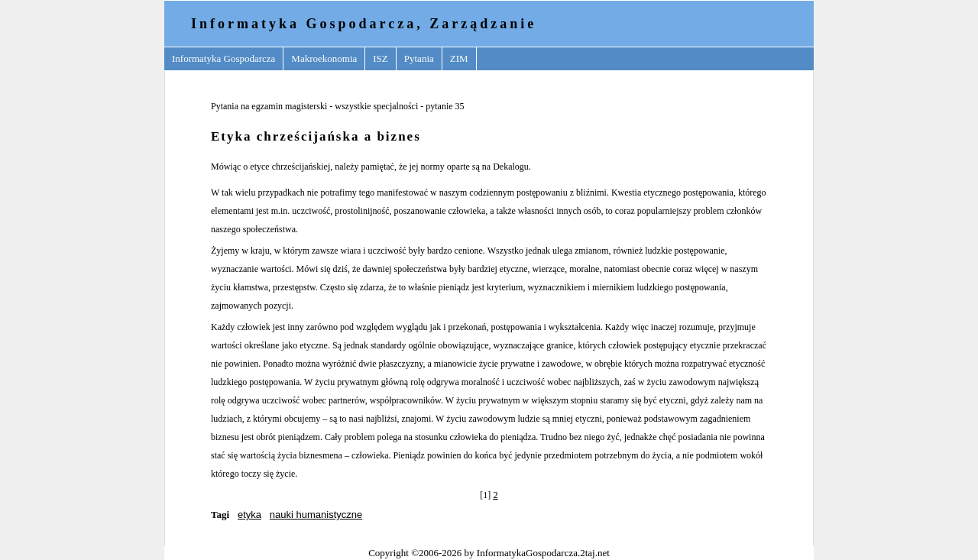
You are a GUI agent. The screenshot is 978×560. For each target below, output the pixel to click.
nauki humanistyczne (316, 515)
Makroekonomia (324, 58)
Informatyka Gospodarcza (223, 58)
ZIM (459, 58)
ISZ (381, 58)
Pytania (419, 58)
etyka (249, 515)
